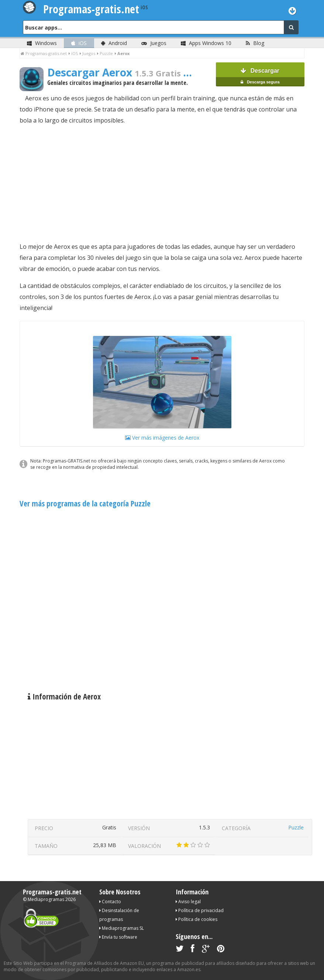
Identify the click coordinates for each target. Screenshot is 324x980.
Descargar (260, 77)
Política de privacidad (200, 910)
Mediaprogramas (46, 899)
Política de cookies (197, 919)
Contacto (110, 902)
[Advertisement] (162, 183)
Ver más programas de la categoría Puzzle (85, 503)
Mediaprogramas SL (122, 928)
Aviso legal (188, 902)
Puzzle (296, 827)
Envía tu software (118, 937)
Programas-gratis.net (52, 892)
